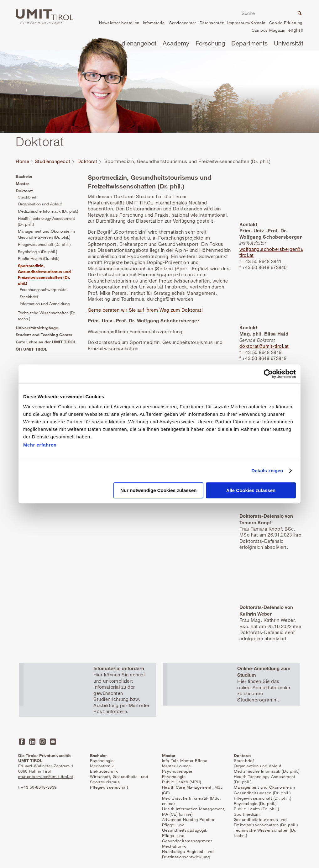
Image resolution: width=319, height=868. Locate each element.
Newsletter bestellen (119, 23)
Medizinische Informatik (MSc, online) (192, 801)
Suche (299, 14)
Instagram (43, 742)
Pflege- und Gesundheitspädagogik (185, 827)
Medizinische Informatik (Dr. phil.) (48, 211)
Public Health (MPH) (182, 782)
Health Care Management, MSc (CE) (193, 790)
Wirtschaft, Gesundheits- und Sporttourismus (119, 779)
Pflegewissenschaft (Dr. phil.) (44, 244)
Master (22, 183)
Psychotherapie (177, 771)
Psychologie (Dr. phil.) (37, 251)
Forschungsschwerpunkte (43, 289)
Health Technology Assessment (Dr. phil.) (46, 221)
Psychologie (102, 760)
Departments (249, 43)
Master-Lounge (177, 766)
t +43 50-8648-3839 (37, 787)
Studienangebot (134, 43)
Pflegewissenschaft (109, 787)
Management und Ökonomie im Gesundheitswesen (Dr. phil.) (46, 234)
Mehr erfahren (40, 445)
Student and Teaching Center (44, 335)
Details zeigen (267, 471)
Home (22, 161)
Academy (176, 43)
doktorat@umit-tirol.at (264, 346)
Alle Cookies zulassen (251, 491)
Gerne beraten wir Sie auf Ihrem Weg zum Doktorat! (145, 310)
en (296, 31)
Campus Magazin (269, 30)
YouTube (53, 742)
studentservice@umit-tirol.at (46, 776)
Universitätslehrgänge (37, 328)
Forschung (210, 43)
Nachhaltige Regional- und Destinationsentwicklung (188, 854)
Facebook (22, 742)
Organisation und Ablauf (40, 204)
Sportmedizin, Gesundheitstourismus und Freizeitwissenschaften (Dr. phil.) (44, 274)
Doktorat (87, 161)
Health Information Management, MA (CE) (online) (194, 811)
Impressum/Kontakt (246, 23)
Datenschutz (212, 23)
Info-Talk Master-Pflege (185, 760)
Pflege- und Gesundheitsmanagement (187, 838)
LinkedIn (32, 742)
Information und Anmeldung (45, 304)
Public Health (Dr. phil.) (39, 258)
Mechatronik (102, 766)
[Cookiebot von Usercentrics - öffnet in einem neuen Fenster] (268, 374)
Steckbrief (27, 197)
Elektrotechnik (104, 771)
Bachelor (24, 176)
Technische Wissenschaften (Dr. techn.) (47, 316)
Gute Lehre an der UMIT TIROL (46, 342)
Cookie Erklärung (286, 23)
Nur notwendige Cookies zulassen (158, 491)
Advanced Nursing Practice (189, 819)
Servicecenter (183, 23)
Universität (289, 43)
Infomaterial (154, 23)
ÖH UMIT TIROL (31, 349)
